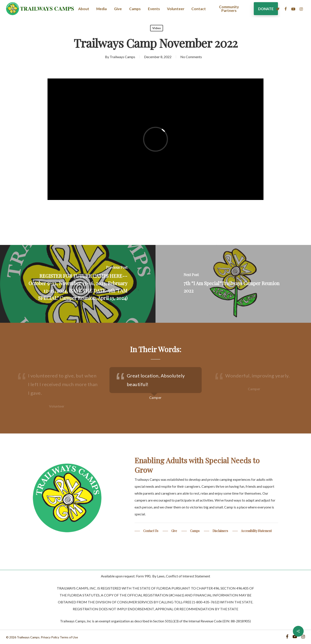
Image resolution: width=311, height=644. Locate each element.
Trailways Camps (122, 57)
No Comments (191, 57)
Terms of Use (69, 637)
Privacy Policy (50, 637)
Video (157, 28)
